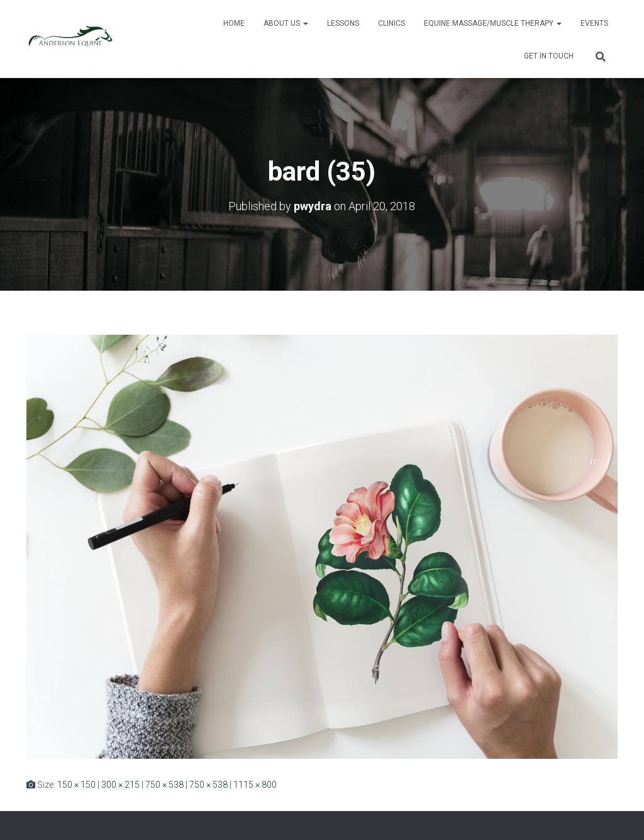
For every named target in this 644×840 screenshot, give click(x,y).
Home (234, 23)
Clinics (391, 23)
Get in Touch (549, 56)
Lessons (343, 23)
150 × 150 (76, 785)
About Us (286, 23)
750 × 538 (164, 785)
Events (594, 23)
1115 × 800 (255, 785)
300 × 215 (120, 785)
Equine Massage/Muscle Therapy (493, 23)
